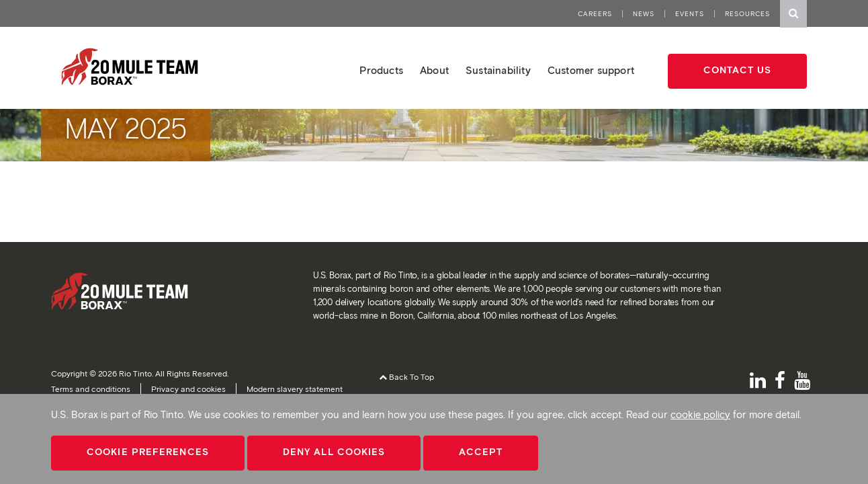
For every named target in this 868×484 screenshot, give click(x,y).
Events (690, 14)
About (434, 71)
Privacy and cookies (188, 389)
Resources (747, 14)
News (644, 14)
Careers (595, 14)
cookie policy (700, 415)
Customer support (591, 71)
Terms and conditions (91, 389)
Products (381, 71)
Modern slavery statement (295, 389)
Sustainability (498, 71)
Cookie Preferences (148, 452)
